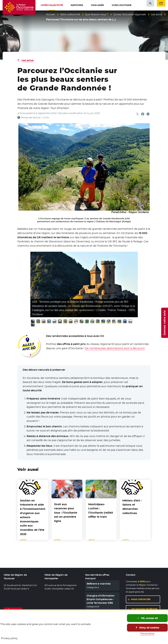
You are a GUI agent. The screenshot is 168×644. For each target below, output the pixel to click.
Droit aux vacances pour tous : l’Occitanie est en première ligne (66, 513)
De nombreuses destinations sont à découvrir (115, 348)
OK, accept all (147, 618)
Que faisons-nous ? (97, 14)
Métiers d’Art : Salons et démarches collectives (132, 507)
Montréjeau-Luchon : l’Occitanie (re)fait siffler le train (101, 511)
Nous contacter (141, 599)
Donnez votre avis (164, 323)
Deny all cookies (147, 628)
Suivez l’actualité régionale (130, 14)
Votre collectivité (70, 14)
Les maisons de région (144, 609)
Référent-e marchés (99, 584)
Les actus (156, 14)
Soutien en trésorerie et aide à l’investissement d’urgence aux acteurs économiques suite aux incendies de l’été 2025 (33, 517)
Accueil (51, 14)
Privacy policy (9, 638)
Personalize (147, 633)
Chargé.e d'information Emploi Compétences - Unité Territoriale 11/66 (101, 599)
